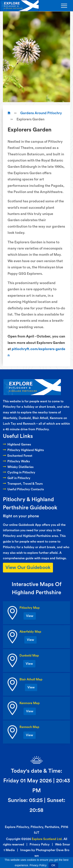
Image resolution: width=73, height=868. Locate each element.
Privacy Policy (40, 845)
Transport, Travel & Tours (23, 484)
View (30, 616)
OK (53, 865)
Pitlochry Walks (16, 461)
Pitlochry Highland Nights (23, 450)
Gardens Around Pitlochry (41, 113)
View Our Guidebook (28, 568)
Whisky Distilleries (18, 467)
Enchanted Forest (18, 456)
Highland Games (17, 444)
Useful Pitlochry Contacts (23, 489)
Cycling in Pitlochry (19, 472)
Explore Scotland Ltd (47, 839)
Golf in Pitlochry (17, 478)
